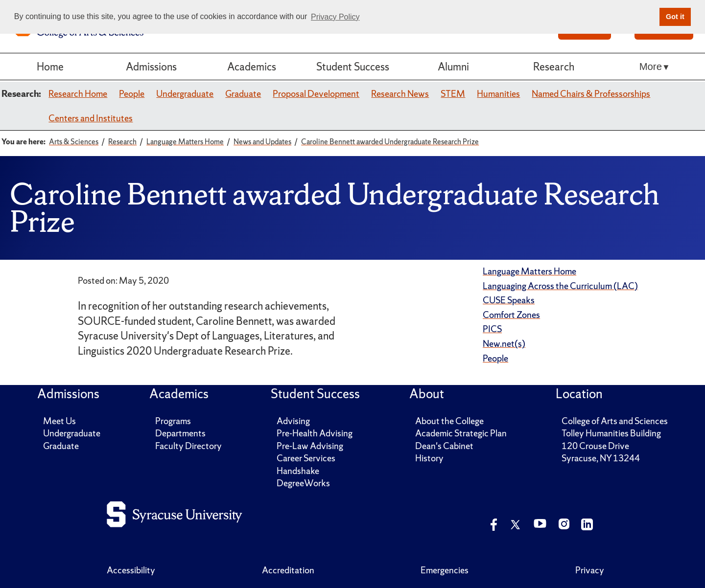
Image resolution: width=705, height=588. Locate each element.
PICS (492, 329)
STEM (453, 94)
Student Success (353, 67)
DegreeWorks (303, 483)
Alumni (453, 67)
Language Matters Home (529, 271)
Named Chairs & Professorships (591, 94)
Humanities (498, 94)
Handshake (298, 471)
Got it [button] (675, 17)
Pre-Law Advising (310, 446)
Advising (293, 421)
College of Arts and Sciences (615, 421)
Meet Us (59, 421)
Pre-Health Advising (315, 433)
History (429, 458)
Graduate (243, 94)
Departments (180, 433)
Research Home (78, 94)
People (132, 94)
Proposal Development (316, 94)
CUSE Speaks (509, 300)
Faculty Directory (188, 446)
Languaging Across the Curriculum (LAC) (560, 286)
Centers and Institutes (91, 118)
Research (554, 67)
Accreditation (288, 570)
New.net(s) (504, 344)
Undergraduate (185, 94)
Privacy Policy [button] (335, 17)
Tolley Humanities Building (611, 433)
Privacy (590, 570)
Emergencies (445, 570)
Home (50, 67)
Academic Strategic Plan (461, 433)
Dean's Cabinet (444, 446)
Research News (400, 94)
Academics (252, 67)
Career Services (306, 458)
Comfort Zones (511, 315)
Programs (173, 421)
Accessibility (131, 570)
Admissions (151, 67)
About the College (449, 421)
